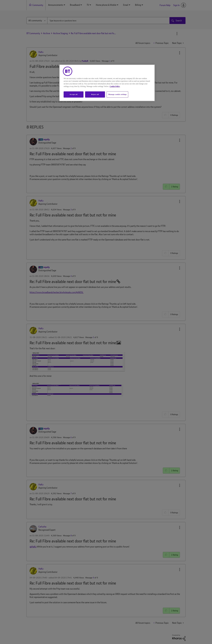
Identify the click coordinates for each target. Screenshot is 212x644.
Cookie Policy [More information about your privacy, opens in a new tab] (115, 86)
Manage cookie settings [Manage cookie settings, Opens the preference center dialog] (117, 94)
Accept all (73, 94)
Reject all (95, 94)
